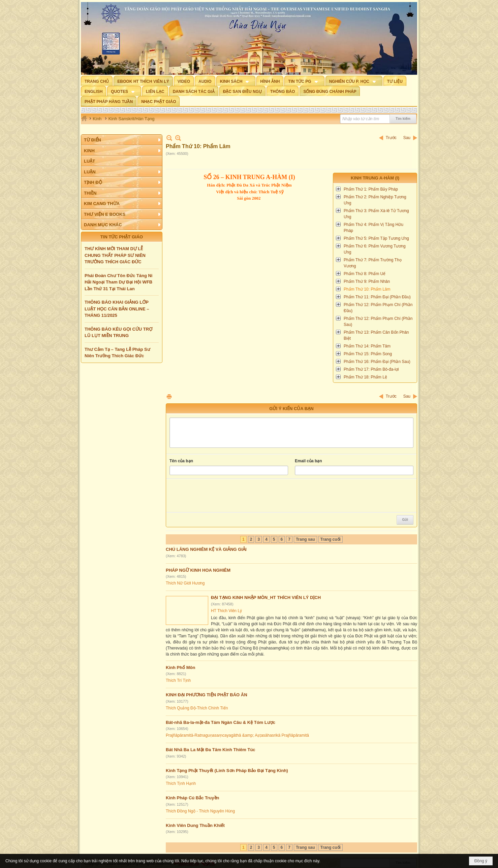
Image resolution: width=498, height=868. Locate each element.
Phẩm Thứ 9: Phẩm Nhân (367, 281)
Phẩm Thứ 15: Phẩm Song (368, 354)
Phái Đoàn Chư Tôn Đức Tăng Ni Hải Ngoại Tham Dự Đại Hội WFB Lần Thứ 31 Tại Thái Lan (118, 282)
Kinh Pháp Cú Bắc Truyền (192, 798)
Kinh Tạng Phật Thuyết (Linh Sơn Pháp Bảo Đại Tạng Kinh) (227, 771)
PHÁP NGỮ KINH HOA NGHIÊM (198, 570)
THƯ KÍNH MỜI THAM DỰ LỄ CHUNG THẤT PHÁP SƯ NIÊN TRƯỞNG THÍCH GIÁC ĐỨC (115, 255)
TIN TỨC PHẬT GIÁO (122, 237)
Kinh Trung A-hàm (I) (375, 178)
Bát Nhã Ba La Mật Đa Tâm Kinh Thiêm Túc (211, 750)
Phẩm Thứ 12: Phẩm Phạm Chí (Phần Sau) (378, 322)
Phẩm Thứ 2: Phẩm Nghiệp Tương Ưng (375, 200)
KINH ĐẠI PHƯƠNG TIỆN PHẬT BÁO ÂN (207, 695)
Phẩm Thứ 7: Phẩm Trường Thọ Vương (373, 263)
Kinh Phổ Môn (180, 667)
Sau (407, 138)
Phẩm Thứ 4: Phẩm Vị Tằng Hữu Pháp (373, 228)
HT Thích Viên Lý (226, 611)
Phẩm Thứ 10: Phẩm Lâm (367, 289)
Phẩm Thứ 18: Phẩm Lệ (365, 377)
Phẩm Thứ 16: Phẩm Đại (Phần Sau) (377, 362)
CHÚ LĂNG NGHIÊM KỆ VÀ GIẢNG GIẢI (206, 549)
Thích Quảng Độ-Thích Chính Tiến (197, 708)
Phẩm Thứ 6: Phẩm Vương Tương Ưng (375, 249)
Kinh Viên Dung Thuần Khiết (195, 825)
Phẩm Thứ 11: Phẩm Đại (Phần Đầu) (377, 297)
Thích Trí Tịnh (178, 680)
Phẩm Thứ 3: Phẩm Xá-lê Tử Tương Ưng (376, 214)
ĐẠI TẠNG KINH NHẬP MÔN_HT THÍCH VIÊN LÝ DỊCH (266, 597)
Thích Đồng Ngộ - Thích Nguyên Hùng (200, 811)
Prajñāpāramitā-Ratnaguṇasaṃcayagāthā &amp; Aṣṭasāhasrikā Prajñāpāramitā (237, 735)
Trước (391, 138)
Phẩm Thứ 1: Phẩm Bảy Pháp (371, 189)
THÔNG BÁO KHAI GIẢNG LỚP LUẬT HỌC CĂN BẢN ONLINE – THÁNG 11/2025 (117, 309)
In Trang (169, 396)
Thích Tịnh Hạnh (181, 783)
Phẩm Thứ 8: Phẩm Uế (365, 274)
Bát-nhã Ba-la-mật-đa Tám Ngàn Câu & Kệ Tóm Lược (221, 722)
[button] (236, 81)
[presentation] (221, 496)
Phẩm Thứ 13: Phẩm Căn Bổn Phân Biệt (376, 335)
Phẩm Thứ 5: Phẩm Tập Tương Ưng (376, 238)
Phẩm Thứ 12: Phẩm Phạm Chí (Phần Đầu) (378, 308)
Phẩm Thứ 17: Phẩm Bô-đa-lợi (371, 369)
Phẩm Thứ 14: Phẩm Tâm (367, 346)
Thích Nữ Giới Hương (185, 583)
